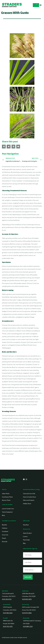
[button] (41, 5)
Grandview (7, 604)
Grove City (26, 604)
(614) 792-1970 (8, 626)
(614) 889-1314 (28, 626)
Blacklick (5, 591)
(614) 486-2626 (8, 613)
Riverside (26, 618)
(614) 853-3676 (27, 599)
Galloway (25, 591)
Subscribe (28, 577)
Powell (5, 618)
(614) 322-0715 (7, 599)
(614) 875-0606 (27, 613)
